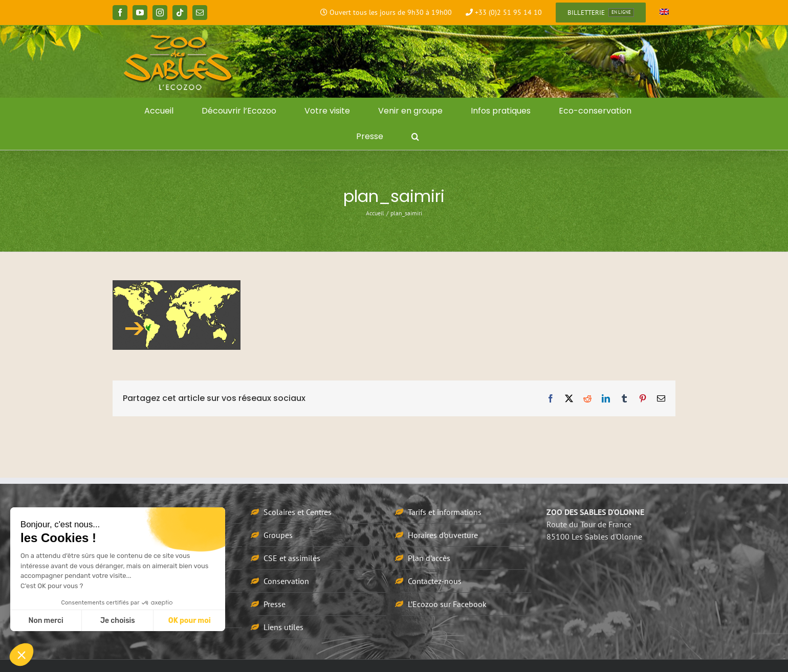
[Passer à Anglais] (664, 13)
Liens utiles (283, 627)
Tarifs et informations (445, 512)
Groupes (278, 535)
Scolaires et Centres (298, 512)
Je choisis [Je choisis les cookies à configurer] (118, 621)
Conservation (286, 581)
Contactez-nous (435, 581)
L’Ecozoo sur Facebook (447, 604)
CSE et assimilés (292, 558)
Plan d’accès (429, 558)
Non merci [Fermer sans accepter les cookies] (46, 621)
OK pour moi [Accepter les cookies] (190, 621)
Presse (275, 604)
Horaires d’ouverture (443, 535)
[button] (415, 137)
